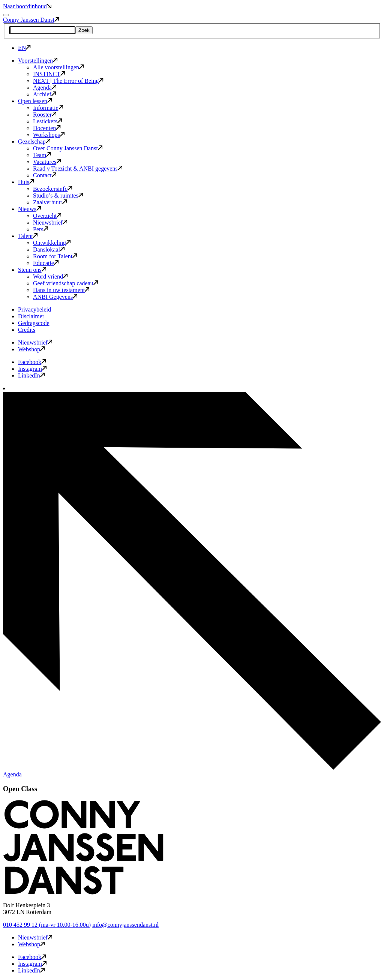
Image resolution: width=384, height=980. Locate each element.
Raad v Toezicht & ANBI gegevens (78, 169)
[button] (83, 892)
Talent (28, 236)
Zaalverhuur (50, 202)
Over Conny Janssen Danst (68, 148)
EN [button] (24, 48)
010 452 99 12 (47, 925)
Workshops (49, 135)
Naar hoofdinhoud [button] (27, 6)
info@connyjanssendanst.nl (125, 925)
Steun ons (32, 270)
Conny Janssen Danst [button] (31, 20)
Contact (45, 175)
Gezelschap (34, 142)
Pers (40, 229)
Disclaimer (31, 316)
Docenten (47, 128)
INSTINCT (49, 74)
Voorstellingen (38, 61)
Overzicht (47, 216)
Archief (44, 94)
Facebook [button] (32, 362)
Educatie (46, 263)
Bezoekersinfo (53, 189)
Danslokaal (49, 249)
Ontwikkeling (52, 243)
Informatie (48, 108)
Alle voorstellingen (58, 67)
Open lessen (35, 101)
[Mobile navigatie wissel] (6, 15)
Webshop (31, 349)
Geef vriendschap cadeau (65, 283)
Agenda (45, 88)
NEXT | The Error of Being (68, 81)
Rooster (45, 115)
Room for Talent (55, 256)
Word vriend (50, 276)
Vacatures (47, 162)
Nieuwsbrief (50, 223)
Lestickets (47, 121)
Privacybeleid (34, 309)
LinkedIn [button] (31, 375)
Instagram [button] (32, 369)
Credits (27, 330)
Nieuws (29, 209)
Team (42, 155)
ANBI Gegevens (55, 297)
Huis (26, 182)
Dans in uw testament (61, 290)
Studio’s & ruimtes (58, 196)
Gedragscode (34, 323)
